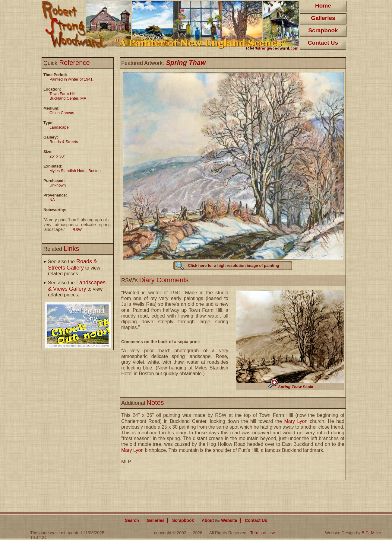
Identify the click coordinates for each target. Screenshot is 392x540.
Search (132, 520)
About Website (220, 520)
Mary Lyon (296, 421)
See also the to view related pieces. (74, 268)
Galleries (323, 18)
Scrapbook (323, 30)
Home (323, 6)
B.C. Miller (371, 533)
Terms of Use (262, 533)
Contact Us (323, 43)
